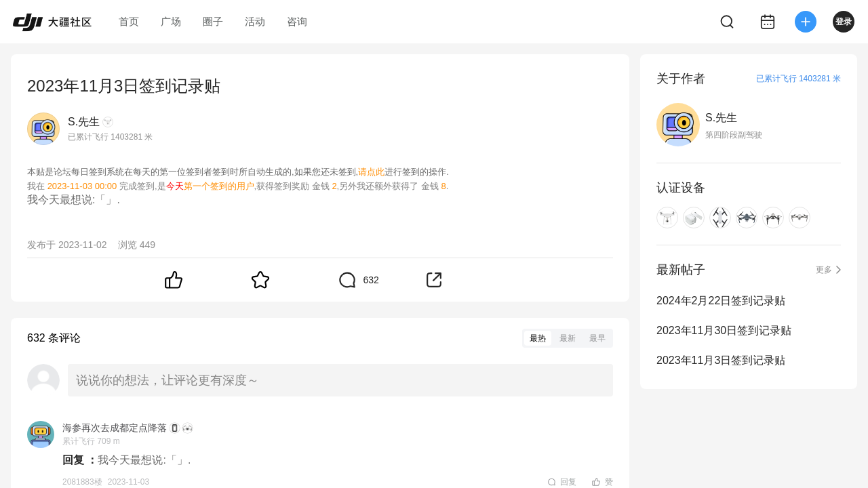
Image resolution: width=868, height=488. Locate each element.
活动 (255, 21)
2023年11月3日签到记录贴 (721, 360)
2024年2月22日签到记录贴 (721, 301)
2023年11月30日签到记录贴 (724, 330)
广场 (171, 21)
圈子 (213, 21)
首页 (129, 21)
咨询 (297, 21)
